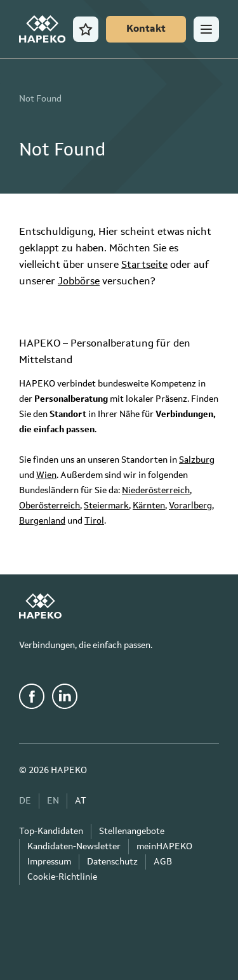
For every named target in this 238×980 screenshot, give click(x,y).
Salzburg (197, 460)
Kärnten (149, 506)
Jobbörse (79, 282)
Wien (46, 475)
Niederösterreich (156, 491)
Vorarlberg (190, 506)
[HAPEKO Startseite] (42, 29)
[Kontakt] (146, 29)
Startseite (144, 265)
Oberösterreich (50, 506)
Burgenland (42, 521)
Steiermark (106, 506)
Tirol (94, 521)
